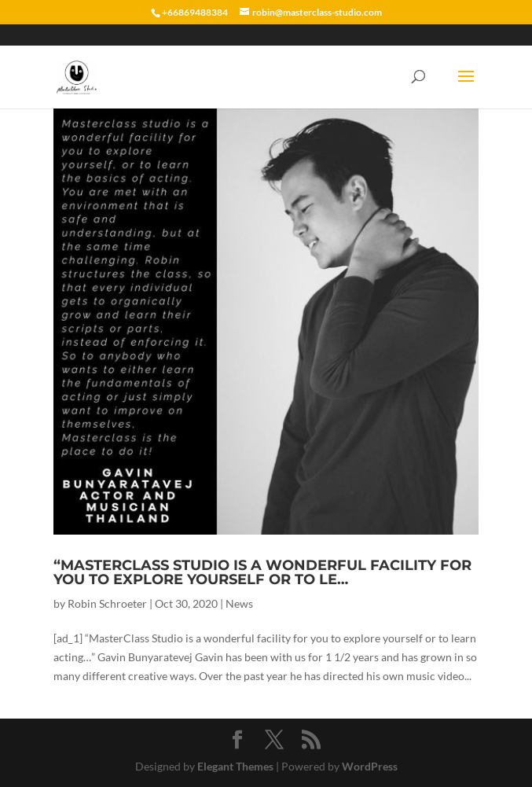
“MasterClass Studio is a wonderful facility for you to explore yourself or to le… (262, 572)
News (239, 603)
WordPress (370, 766)
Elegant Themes (235, 766)
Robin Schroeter (107, 603)
